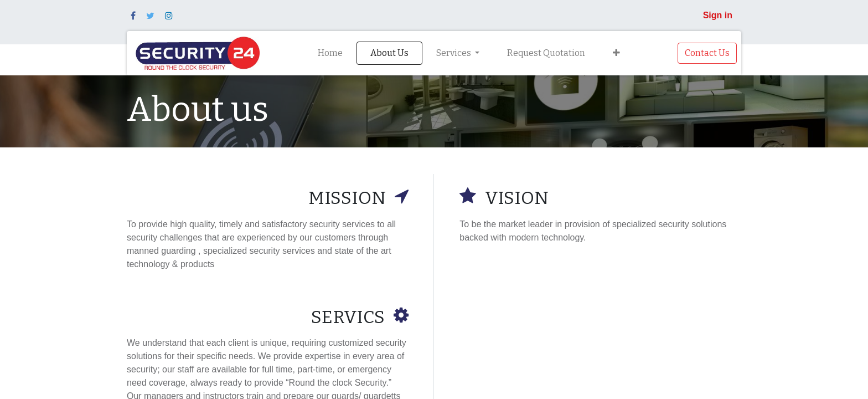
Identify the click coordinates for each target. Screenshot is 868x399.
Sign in (718, 15)
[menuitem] (330, 53)
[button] (616, 53)
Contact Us (707, 53)
